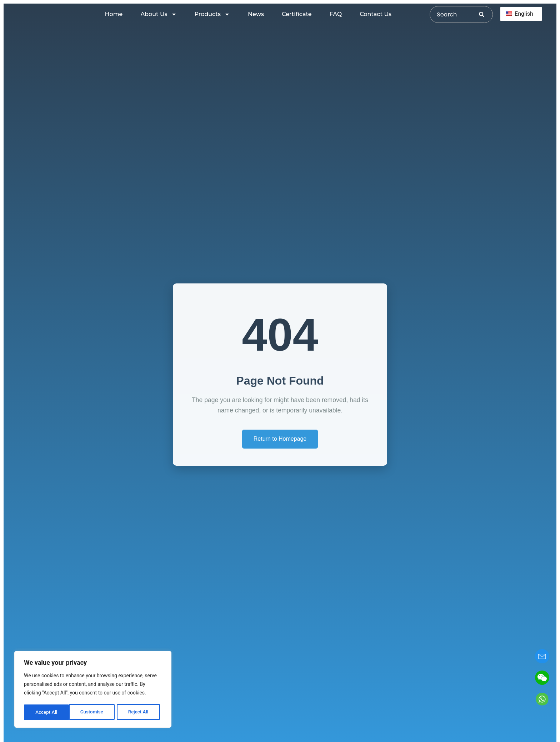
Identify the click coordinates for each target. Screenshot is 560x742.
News (256, 14)
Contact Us (376, 14)
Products (212, 14)
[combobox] (454, 14)
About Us (158, 14)
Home (114, 14)
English (519, 14)
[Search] (486, 14)
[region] (93, 690)
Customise (47, 712)
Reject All (93, 712)
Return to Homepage (280, 439)
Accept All (140, 712)
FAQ (336, 14)
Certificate (297, 14)
